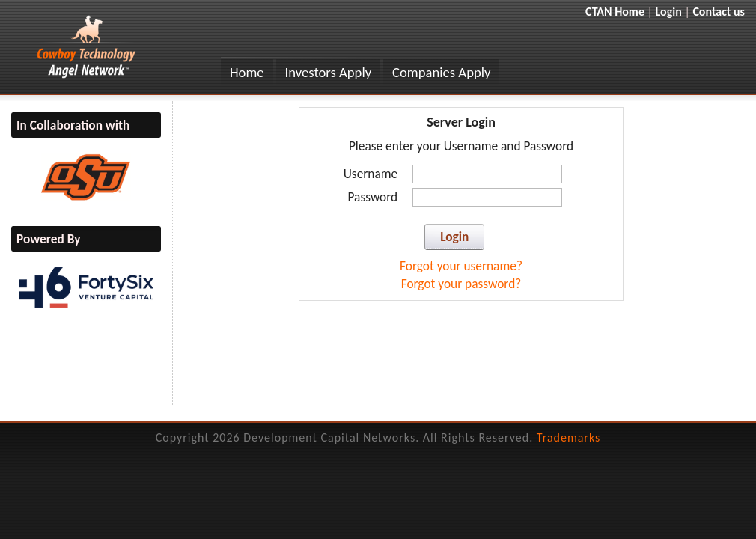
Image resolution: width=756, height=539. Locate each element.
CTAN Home (615, 12)
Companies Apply (441, 72)
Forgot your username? (461, 266)
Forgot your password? (461, 284)
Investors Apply (329, 72)
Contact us (719, 12)
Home (247, 72)
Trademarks (569, 438)
